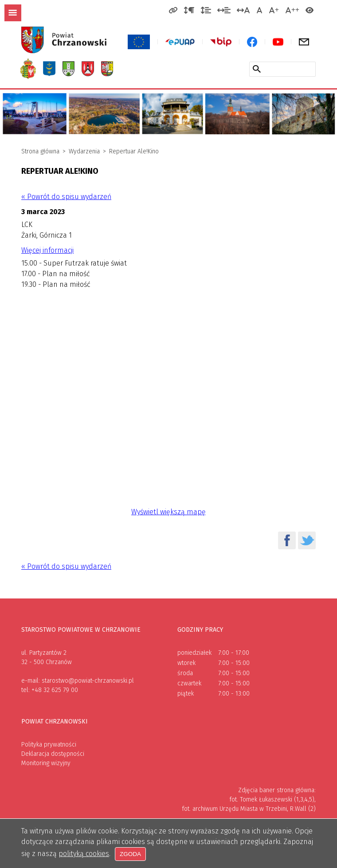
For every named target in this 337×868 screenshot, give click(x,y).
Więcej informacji (47, 250)
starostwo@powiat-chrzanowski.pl (88, 681)
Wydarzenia (84, 151)
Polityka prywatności (49, 745)
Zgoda (131, 854)
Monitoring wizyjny (46, 763)
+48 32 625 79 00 (55, 690)
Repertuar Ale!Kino (134, 151)
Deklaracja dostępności (53, 754)
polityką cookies (84, 854)
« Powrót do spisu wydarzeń (66, 197)
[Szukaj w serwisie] (257, 69)
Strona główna (40, 151)
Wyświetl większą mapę (168, 512)
